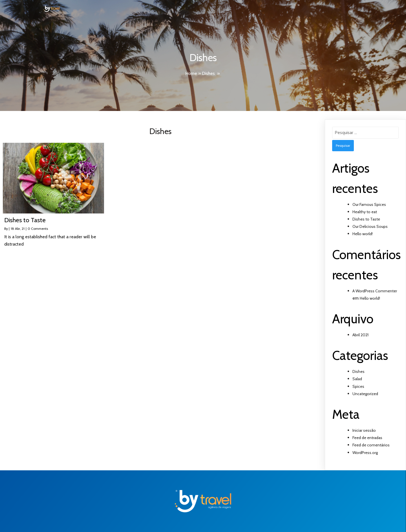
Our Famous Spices (369, 204)
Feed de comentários (371, 445)
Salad (357, 379)
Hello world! (363, 234)
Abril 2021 (360, 335)
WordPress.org (365, 453)
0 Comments (38, 229)
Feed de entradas (367, 438)
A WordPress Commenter (375, 291)
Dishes (208, 73)
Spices (358, 386)
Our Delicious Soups (370, 226)
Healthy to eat (365, 212)
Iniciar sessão (364, 430)
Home (191, 73)
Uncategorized (365, 394)
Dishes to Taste (366, 219)
